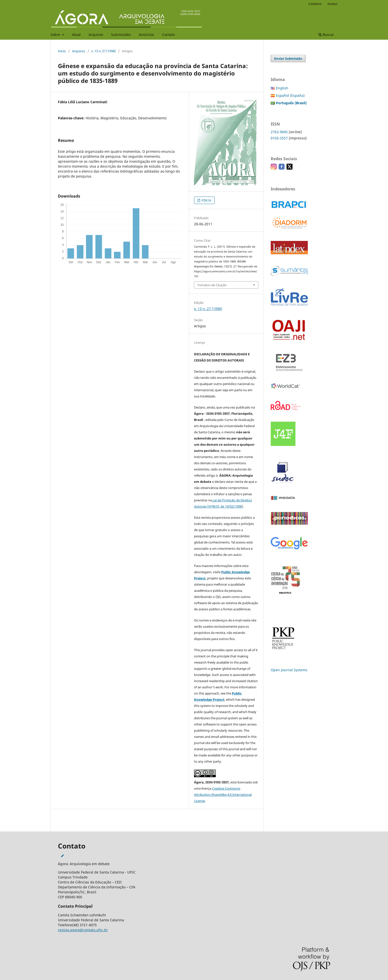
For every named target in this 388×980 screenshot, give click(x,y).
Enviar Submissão (288, 58)
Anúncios (146, 35)
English (282, 88)
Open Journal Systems (289, 670)
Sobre (56, 35)
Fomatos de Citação (212, 285)
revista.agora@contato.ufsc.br (83, 930)
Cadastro (315, 4)
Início (62, 51)
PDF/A (206, 200)
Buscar (326, 35)
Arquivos (96, 35)
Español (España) (290, 95)
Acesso (332, 4)
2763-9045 (279, 132)
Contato (169, 35)
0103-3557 (279, 138)
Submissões (121, 35)
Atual (76, 35)
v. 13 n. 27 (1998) (104, 51)
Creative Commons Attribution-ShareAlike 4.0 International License (223, 795)
